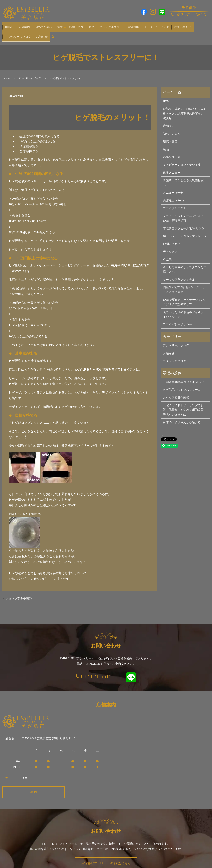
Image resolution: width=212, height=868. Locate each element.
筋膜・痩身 (67, 25)
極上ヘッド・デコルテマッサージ (185, 230)
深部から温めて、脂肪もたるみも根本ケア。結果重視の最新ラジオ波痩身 (185, 107)
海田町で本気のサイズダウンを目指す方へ (185, 263)
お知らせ (9, 32)
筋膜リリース (172, 151)
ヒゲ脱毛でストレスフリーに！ (183, 383)
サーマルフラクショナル (179, 273)
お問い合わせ (161, 25)
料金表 (167, 253)
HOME (8, 25)
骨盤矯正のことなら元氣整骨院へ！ (183, 176)
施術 (50, 25)
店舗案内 (20, 25)
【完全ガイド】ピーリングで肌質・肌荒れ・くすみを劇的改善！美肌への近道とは (185, 404)
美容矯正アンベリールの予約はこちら (106, 857)
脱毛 (79, 25)
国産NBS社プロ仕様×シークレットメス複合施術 (184, 283)
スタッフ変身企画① (19, 593)
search (19, 32)
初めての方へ (36, 25)
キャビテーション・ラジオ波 (182, 159)
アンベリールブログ (185, 25)
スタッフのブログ (175, 355)
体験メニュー (172, 166)
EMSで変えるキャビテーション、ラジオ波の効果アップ (185, 296)
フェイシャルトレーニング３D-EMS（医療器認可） (183, 212)
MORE (34, 786)
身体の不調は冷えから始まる (182, 416)
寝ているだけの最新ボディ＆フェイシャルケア (185, 308)
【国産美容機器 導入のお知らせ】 (185, 376)
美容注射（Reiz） (174, 194)
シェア (165, 429)
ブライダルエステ (96, 25)
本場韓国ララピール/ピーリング (130, 25)
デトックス (170, 245)
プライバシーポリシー (177, 318)
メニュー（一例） (175, 186)
